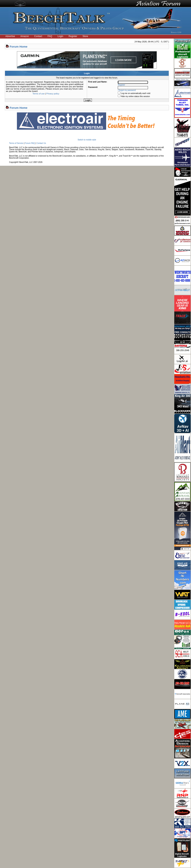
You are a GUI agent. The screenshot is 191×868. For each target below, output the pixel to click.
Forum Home (19, 47)
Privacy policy (53, 94)
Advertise (10, 36)
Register (73, 36)
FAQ (50, 36)
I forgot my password (127, 90)
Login (60, 36)
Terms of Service (16, 143)
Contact (38, 36)
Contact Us (41, 143)
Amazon (25, 36)
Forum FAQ (30, 143)
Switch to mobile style (87, 140)
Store (85, 36)
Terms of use (39, 94)
